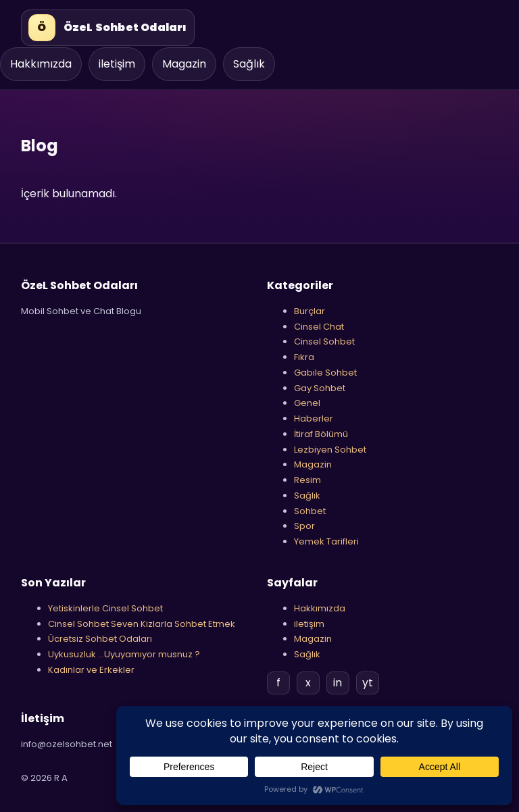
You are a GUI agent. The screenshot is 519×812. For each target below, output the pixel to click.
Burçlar (310, 311)
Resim (307, 480)
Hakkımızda (41, 64)
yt (368, 683)
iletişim (117, 64)
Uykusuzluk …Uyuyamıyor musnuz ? (124, 654)
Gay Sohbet (320, 388)
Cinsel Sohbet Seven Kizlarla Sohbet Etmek (142, 624)
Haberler (314, 418)
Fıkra (304, 357)
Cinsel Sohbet (324, 341)
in (338, 683)
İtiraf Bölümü (321, 434)
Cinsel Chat (319, 327)
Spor (304, 526)
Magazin (184, 64)
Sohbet (310, 511)
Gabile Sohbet (325, 373)
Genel (307, 403)
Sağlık (249, 64)
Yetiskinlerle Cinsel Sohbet (105, 608)
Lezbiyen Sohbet (330, 450)
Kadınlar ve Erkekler (91, 670)
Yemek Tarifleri (326, 541)
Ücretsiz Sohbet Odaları (100, 639)
